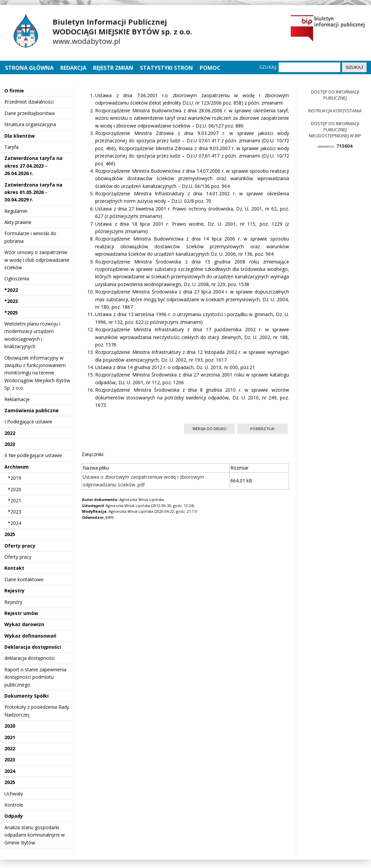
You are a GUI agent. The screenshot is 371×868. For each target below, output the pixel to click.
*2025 (11, 313)
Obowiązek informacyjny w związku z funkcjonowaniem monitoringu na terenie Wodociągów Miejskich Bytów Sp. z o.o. (37, 373)
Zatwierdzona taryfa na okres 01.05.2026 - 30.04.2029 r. (33, 192)
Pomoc (210, 68)
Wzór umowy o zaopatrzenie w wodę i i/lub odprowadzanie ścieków (37, 260)
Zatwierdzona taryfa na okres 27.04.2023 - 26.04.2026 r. (33, 166)
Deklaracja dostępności (33, 647)
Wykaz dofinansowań (30, 636)
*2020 (15, 489)
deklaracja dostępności (30, 658)
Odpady (14, 816)
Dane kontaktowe (24, 579)
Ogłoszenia (17, 278)
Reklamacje (17, 399)
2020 (10, 726)
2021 (10, 737)
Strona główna (30, 68)
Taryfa (11, 147)
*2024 (15, 523)
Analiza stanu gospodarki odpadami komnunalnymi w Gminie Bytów (35, 835)
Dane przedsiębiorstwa (30, 113)
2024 (10, 771)
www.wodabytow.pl (87, 41)
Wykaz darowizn (24, 624)
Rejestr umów (21, 613)
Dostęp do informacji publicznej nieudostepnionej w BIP (335, 130)
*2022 (11, 290)
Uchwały (14, 794)
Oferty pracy (20, 546)
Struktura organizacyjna (30, 124)
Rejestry (15, 591)
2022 (10, 433)
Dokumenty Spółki (26, 696)
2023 (10, 444)
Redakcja (73, 68)
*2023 (11, 301)
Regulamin (16, 211)
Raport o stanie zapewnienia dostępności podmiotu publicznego (35, 677)
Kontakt (14, 568)
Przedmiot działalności (29, 102)
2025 (10, 534)
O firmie (14, 91)
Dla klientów (20, 136)
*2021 (15, 500)
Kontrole (14, 805)
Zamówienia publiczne (32, 410)
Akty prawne (18, 222)
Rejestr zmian (113, 68)
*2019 (15, 478)
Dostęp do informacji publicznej (335, 95)
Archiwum (17, 467)
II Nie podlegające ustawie (33, 455)
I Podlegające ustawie (28, 422)
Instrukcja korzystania (335, 111)
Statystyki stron (166, 68)
